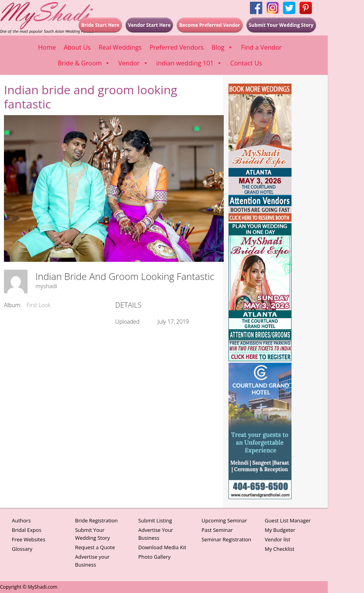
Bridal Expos (27, 530)
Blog (222, 47)
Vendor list (278, 539)
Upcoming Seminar (224, 520)
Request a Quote (95, 547)
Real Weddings (120, 47)
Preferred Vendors (177, 47)
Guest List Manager (288, 520)
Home (47, 47)
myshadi (46, 286)
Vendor (133, 63)
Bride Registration (96, 520)
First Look (39, 305)
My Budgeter (280, 530)
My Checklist (280, 549)
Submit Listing (155, 520)
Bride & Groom (84, 63)
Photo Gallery (154, 557)
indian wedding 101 (189, 63)
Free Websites (29, 539)
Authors (21, 520)
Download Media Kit (162, 547)
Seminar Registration (226, 539)
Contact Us (246, 63)
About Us (77, 47)
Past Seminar (217, 530)
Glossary (22, 549)
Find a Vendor (261, 47)
